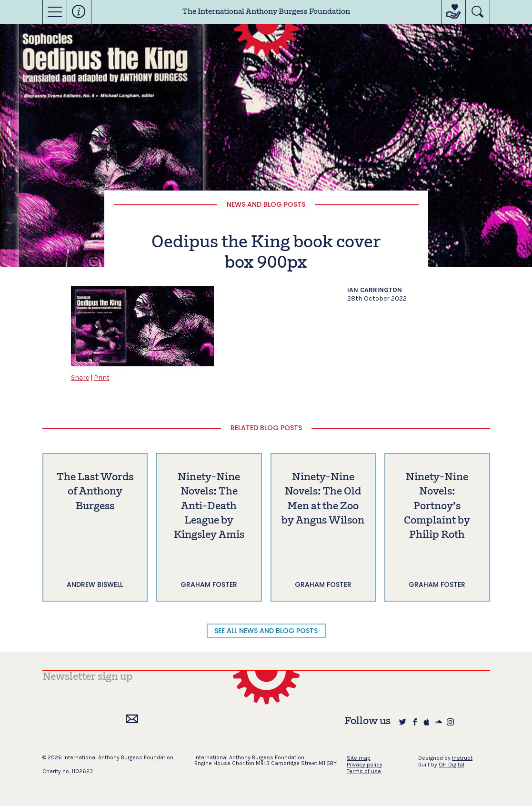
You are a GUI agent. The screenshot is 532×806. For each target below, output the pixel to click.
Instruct (462, 758)
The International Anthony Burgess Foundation (266, 12)
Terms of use (364, 771)
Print (102, 378)
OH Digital (452, 765)
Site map (359, 758)
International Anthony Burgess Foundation (118, 757)
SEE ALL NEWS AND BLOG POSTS (266, 631)
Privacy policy (365, 765)
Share (80, 378)
